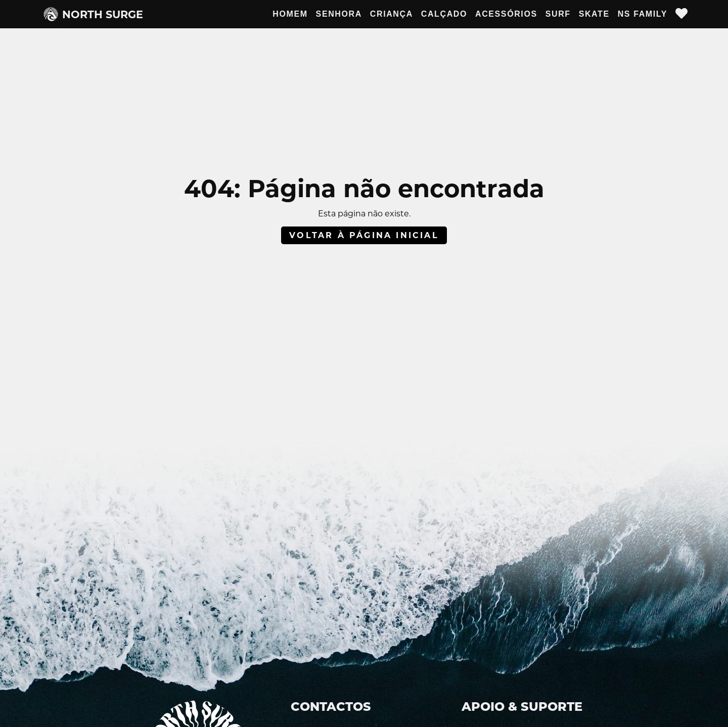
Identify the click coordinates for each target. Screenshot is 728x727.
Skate (594, 14)
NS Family (643, 14)
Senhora (339, 14)
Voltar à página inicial (364, 235)
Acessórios (506, 14)
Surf (558, 14)
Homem (290, 14)
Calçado (444, 14)
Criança (392, 14)
